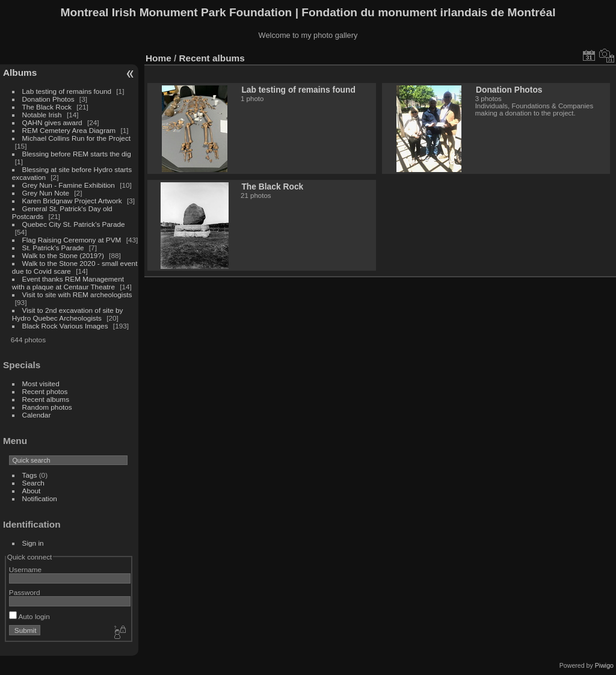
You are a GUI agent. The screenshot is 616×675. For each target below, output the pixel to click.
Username (25, 569)
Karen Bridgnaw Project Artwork (72, 201)
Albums (20, 72)
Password (25, 592)
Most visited (41, 384)
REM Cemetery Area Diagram (69, 130)
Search (33, 483)
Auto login (29, 616)
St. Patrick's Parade (53, 248)
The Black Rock (47, 107)
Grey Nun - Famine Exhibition (70, 185)
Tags (30, 475)
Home (159, 58)
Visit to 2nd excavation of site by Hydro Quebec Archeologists (68, 314)
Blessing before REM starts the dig (77, 154)
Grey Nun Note (46, 193)
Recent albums (46, 399)
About (32, 491)
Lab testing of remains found (67, 91)
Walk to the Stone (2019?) (63, 255)
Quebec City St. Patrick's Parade (74, 224)
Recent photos (45, 391)
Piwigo (604, 665)
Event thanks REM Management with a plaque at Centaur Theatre (68, 283)
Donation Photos (48, 99)
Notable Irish (42, 115)
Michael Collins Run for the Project (76, 138)
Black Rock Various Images (65, 326)
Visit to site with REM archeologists (77, 294)
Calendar (37, 415)
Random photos (47, 407)
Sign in (33, 543)
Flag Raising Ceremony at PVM (72, 240)
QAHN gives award (52, 122)
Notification (40, 498)
